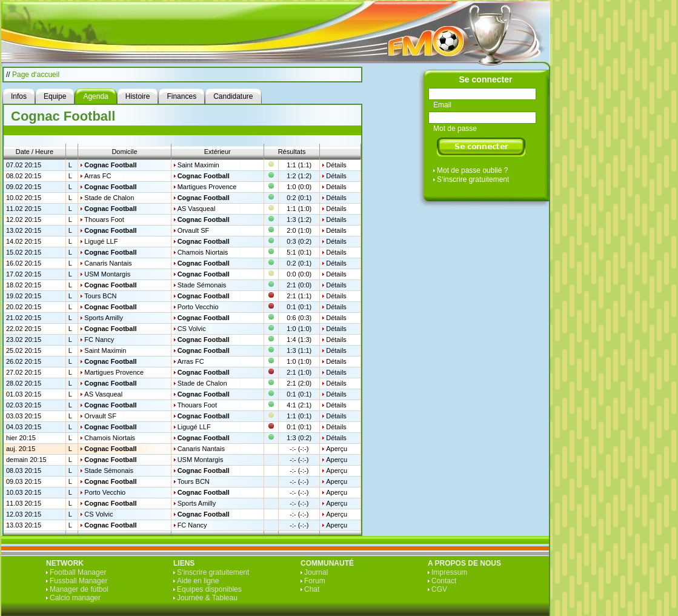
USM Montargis (107, 274)
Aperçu (337, 449)
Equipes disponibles (209, 589)
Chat (312, 589)
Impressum (449, 572)
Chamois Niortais (203, 252)
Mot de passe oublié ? (472, 170)
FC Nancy (99, 340)
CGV (439, 589)
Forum (315, 581)
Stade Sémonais (202, 285)
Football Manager (78, 572)
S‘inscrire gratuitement (473, 179)
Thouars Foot (104, 219)
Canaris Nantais (108, 263)
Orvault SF (194, 230)
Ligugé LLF (101, 241)
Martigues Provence (207, 187)
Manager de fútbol (79, 589)
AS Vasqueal (197, 209)
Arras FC (98, 176)
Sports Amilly (104, 318)
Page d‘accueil (36, 75)
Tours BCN (100, 296)
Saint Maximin (198, 165)
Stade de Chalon (109, 198)
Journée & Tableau (207, 598)
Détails (336, 165)
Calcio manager (75, 598)
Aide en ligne (198, 581)
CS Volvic (192, 329)
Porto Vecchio (198, 307)
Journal (316, 572)
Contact (444, 581)
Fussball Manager (78, 581)
